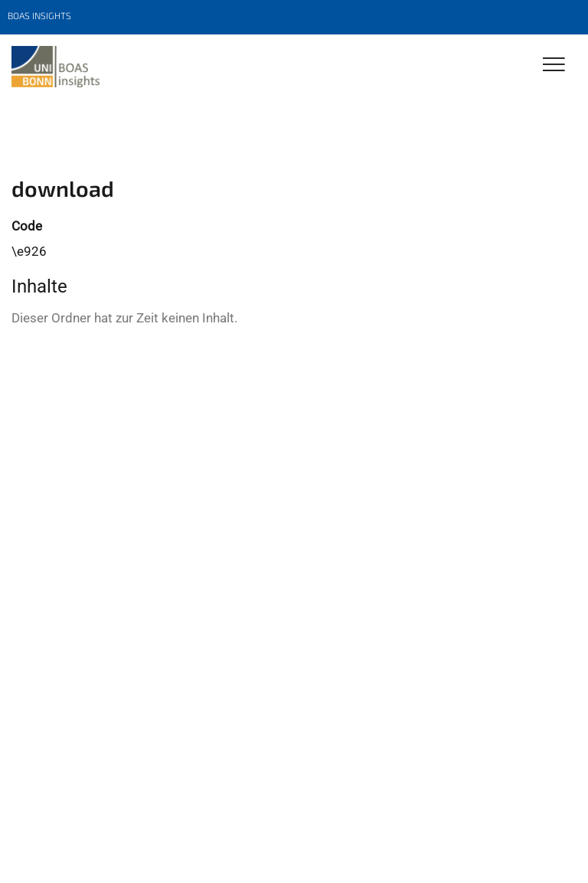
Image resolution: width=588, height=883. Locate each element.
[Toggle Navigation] (554, 65)
